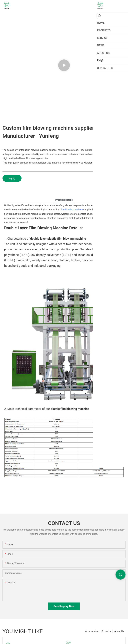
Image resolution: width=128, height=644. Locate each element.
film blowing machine (72, 210)
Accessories (91, 631)
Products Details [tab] (64, 200)
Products (106, 631)
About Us (119, 631)
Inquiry (12, 178)
